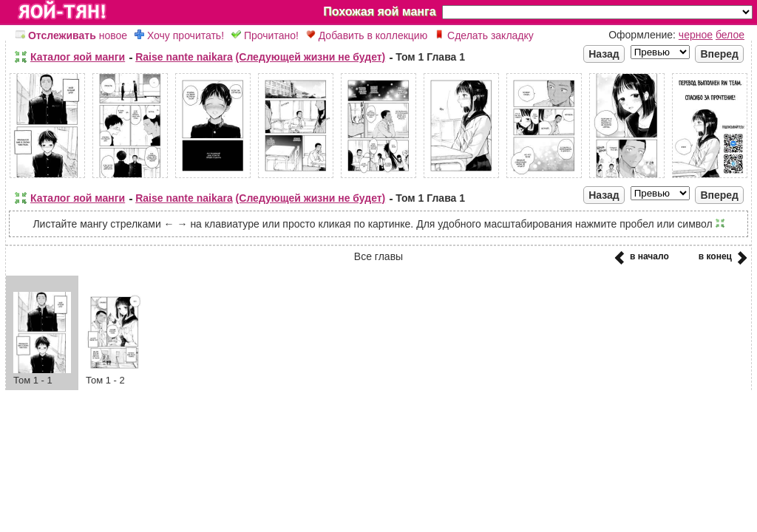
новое (71, 35)
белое (730, 35)
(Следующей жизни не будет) (311, 57)
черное (696, 35)
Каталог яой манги (78, 57)
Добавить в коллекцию (367, 35)
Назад (604, 54)
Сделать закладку (484, 35)
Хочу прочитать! (179, 35)
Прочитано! (265, 35)
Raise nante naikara (184, 57)
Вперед (719, 54)
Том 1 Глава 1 (430, 57)
